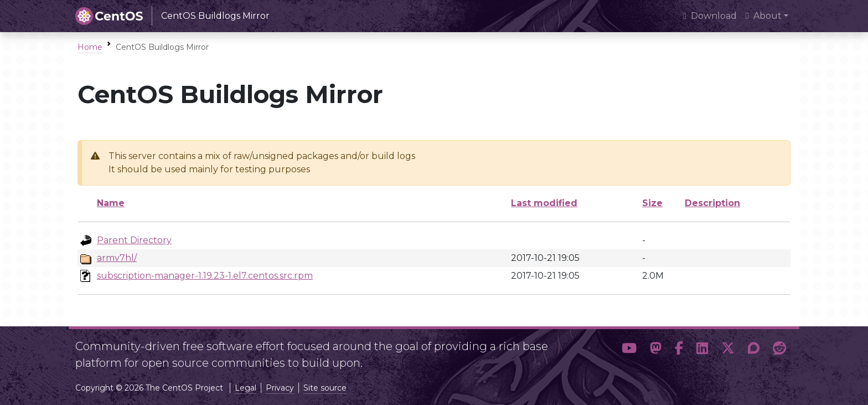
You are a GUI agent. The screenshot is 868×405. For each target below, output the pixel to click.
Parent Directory (134, 240)
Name (111, 203)
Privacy (280, 388)
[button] (629, 350)
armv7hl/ (117, 258)
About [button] (764, 16)
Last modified (544, 203)
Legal (246, 388)
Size (652, 203)
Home (90, 47)
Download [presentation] (710, 16)
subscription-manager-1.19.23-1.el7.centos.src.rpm (205, 276)
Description (712, 203)
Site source (325, 388)
